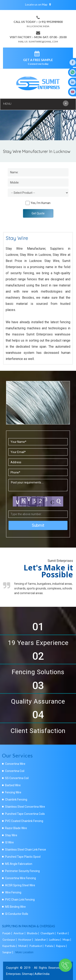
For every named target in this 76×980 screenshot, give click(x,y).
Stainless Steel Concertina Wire (25, 807)
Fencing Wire (13, 792)
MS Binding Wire (15, 907)
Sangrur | (8, 952)
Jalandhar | (41, 940)
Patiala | (50, 946)
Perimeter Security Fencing (22, 871)
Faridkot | (63, 933)
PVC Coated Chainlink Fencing (24, 821)
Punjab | (8, 933)
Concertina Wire (15, 764)
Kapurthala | (10, 946)
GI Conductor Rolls (17, 914)
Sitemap (27, 974)
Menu (36, 103)
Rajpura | (62, 946)
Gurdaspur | (10, 940)
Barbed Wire (13, 785)
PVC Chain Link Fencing (20, 900)
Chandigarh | (48, 933)
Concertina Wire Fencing (20, 878)
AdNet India (42, 974)
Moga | (67, 940)
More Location (24, 952)
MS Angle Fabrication (19, 864)
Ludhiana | (55, 940)
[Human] (28, 203)
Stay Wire (11, 835)
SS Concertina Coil (17, 778)
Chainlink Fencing (16, 800)
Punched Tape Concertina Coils (25, 814)
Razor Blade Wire (16, 828)
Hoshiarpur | (26, 940)
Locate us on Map (38, 4)
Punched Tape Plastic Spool (23, 857)
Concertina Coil (15, 771)
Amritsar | (20, 933)
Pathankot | (37, 946)
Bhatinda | (33, 933)
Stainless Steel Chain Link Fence (26, 850)
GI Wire (9, 842)
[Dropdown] (38, 193)
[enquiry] (38, 54)
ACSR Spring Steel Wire (20, 885)
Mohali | (24, 946)
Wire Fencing (13, 892)
